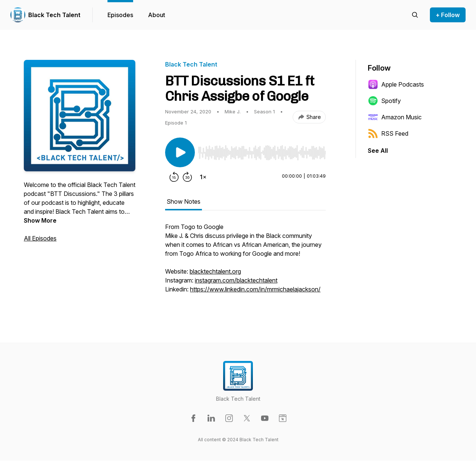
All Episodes (40, 238)
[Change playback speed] (203, 177)
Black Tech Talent (54, 15)
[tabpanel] (245, 262)
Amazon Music (395, 117)
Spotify (384, 101)
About (157, 15)
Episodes (120, 15)
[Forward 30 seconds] (187, 177)
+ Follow (448, 15)
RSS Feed (388, 133)
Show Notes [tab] (184, 201)
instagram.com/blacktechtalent (236, 280)
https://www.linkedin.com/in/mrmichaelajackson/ (255, 289)
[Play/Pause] (180, 152)
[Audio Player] (262, 151)
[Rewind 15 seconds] (174, 177)
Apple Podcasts (396, 84)
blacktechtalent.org (215, 271)
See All (378, 151)
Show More (40, 220)
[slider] (262, 153)
